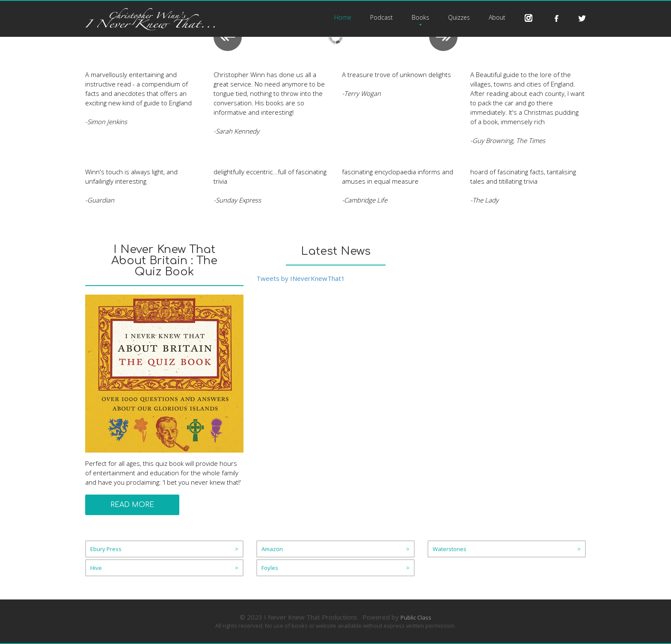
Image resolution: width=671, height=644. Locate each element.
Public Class (416, 617)
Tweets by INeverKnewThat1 (301, 278)
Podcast (382, 17)
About (497, 17)
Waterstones (507, 549)
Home (343, 17)
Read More (132, 505)
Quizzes (459, 17)
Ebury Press (164, 549)
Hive (164, 568)
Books (420, 17)
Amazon (335, 549)
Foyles (335, 568)
